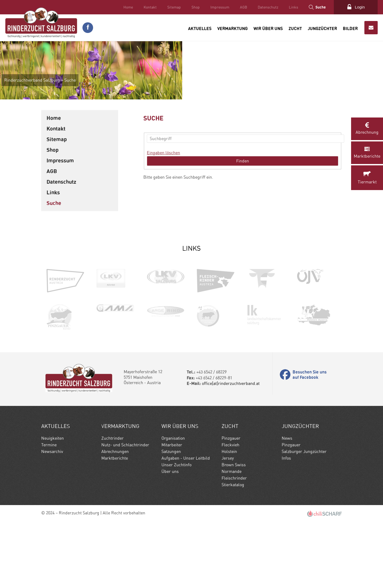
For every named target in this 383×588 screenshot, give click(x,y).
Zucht (295, 28)
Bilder (350, 28)
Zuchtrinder (113, 503)
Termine (49, 509)
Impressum (219, 7)
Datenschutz (267, 7)
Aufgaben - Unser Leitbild (186, 522)
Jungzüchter (322, 28)
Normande (232, 536)
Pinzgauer (231, 503)
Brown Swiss (234, 529)
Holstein (229, 516)
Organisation (173, 503)
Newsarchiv (52, 516)
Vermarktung (232, 28)
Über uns (170, 536)
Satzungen (171, 516)
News (287, 503)
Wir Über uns (268, 28)
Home (127, 7)
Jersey (228, 522)
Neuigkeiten (53, 503)
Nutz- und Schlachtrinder (125, 509)
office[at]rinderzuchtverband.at (231, 448)
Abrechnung (367, 129)
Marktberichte (367, 153)
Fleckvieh (230, 509)
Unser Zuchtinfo (176, 529)
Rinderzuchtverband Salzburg (68, 144)
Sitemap (173, 7)
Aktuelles (200, 28)
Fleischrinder (234, 542)
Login (359, 7)
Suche (320, 7)
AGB (242, 7)
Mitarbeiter (172, 509)
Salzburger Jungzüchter (304, 516)
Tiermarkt (367, 178)
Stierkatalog (233, 549)
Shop (195, 7)
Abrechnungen (115, 516)
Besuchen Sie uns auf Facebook (310, 439)
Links (292, 7)
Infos (286, 522)
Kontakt (149, 7)
